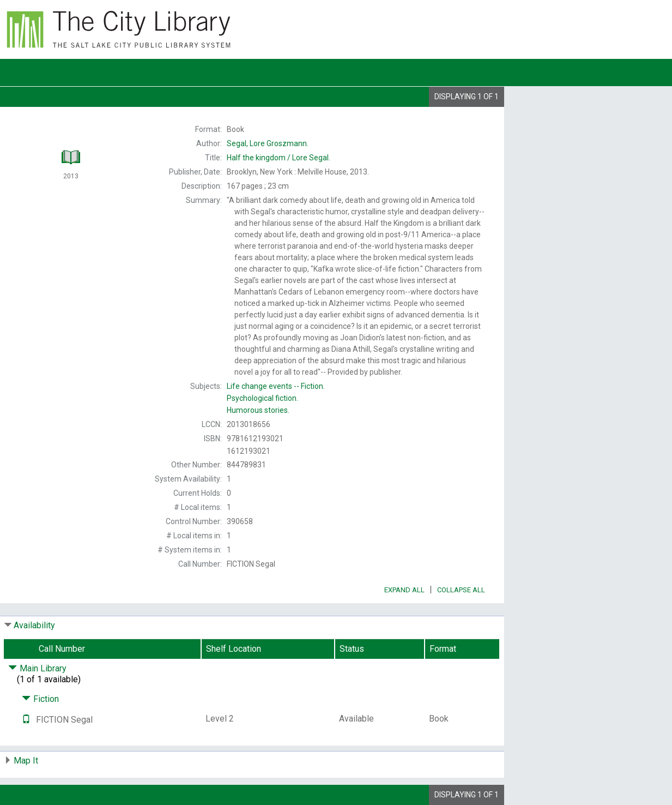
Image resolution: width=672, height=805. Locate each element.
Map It (26, 761)
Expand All (404, 590)
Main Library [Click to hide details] (37, 668)
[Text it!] (26, 720)
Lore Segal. (279, 158)
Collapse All (461, 590)
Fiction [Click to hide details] (40, 699)
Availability (34, 625)
